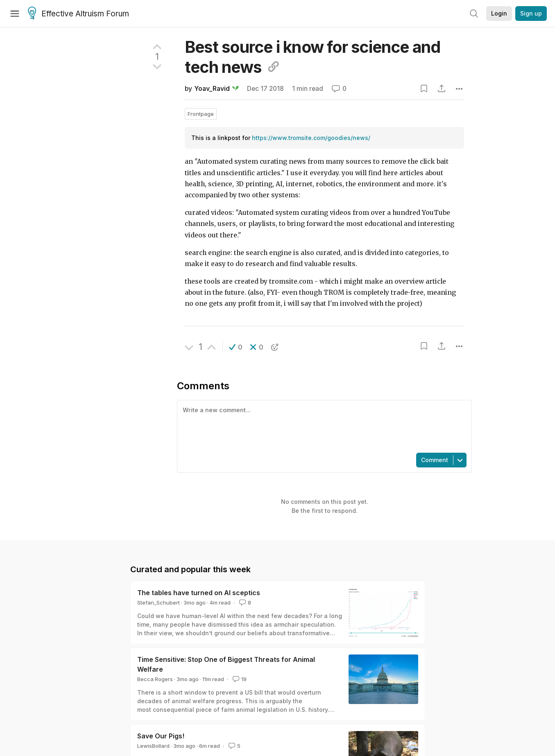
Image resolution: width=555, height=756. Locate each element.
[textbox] (323, 426)
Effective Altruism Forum (78, 14)
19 (239, 679)
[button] (236, 347)
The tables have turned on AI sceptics (199, 593)
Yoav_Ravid (212, 89)
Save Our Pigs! (161, 736)
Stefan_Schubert (159, 603)
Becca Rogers (155, 679)
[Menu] (15, 14)
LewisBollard (153, 746)
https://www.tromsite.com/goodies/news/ (311, 138)
